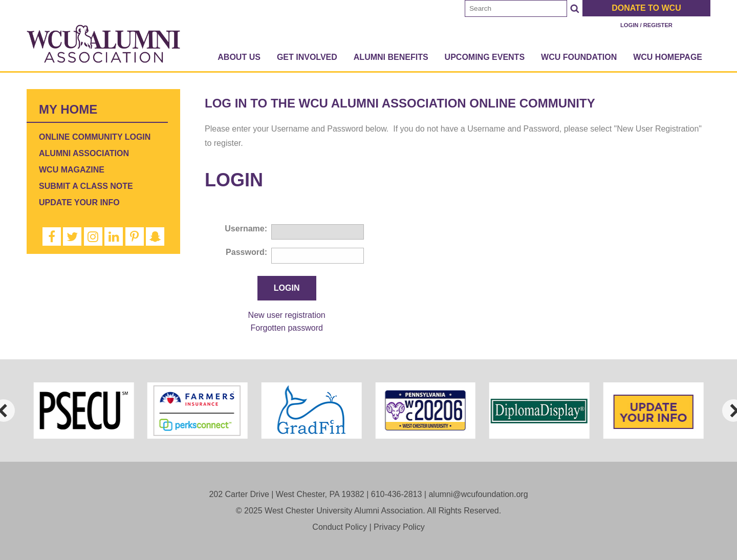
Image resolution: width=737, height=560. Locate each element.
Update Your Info (79, 202)
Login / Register (646, 25)
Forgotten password (286, 328)
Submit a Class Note (86, 186)
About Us (239, 57)
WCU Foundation (579, 57)
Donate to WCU (646, 8)
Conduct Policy (340, 527)
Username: (246, 229)
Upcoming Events (485, 57)
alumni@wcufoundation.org (478, 494)
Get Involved (307, 57)
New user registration (287, 315)
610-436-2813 (397, 494)
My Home (68, 109)
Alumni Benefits (391, 57)
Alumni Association (84, 153)
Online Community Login (95, 137)
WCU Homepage (668, 57)
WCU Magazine (72, 170)
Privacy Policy (399, 527)
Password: (246, 252)
